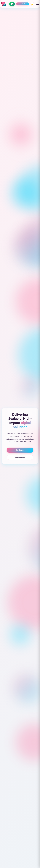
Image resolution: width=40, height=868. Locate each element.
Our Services (20, 457)
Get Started (20, 450)
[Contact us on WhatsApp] (12, 4)
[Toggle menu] (38, 4)
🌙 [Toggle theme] (32, 4)
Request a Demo (23, 4)
